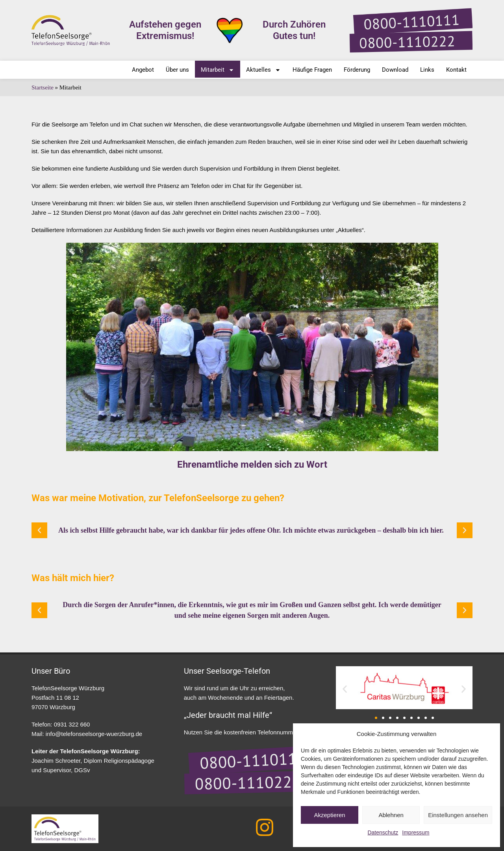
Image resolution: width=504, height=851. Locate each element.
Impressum (416, 832)
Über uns (177, 70)
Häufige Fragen (312, 70)
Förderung (357, 70)
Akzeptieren (329, 815)
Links (427, 70)
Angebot (143, 70)
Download (395, 70)
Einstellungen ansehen (458, 815)
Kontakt (456, 70)
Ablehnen (391, 815)
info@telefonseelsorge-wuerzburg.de (94, 734)
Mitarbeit (218, 70)
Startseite (43, 87)
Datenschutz (383, 832)
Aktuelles (263, 70)
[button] (39, 530)
